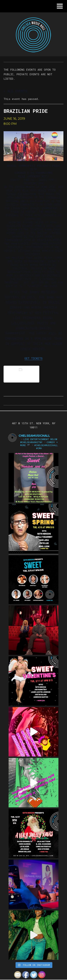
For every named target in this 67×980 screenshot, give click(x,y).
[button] (60, 6)
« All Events (15, 91)
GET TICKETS (33, 358)
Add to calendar (21, 374)
